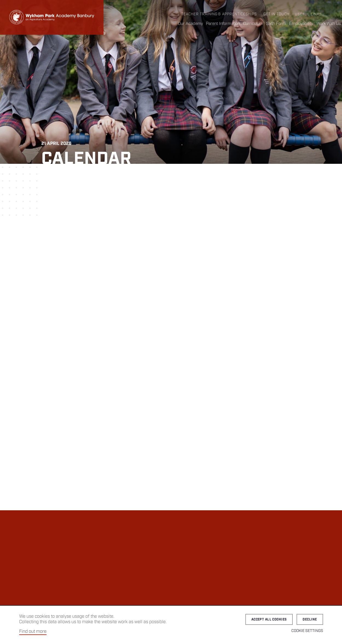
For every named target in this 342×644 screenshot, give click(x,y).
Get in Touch (276, 14)
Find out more (33, 632)
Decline (310, 620)
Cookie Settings (307, 631)
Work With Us (329, 24)
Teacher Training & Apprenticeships (219, 14)
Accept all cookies (269, 620)
